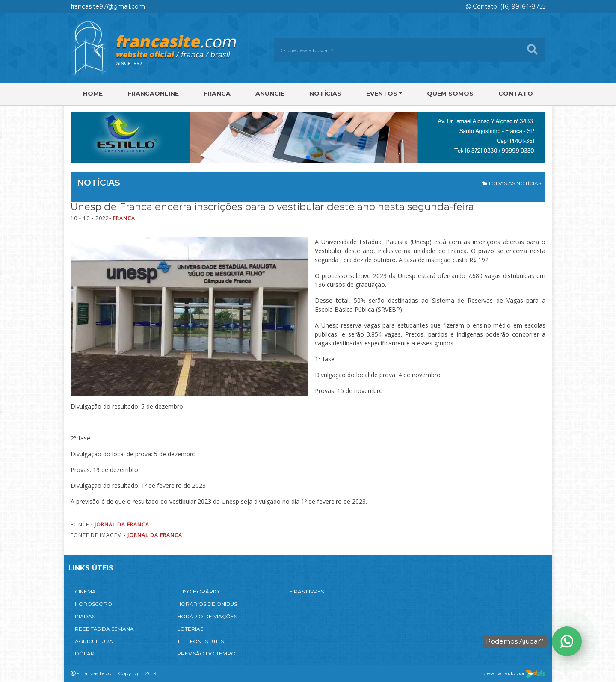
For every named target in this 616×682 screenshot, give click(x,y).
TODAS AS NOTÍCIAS (511, 183)
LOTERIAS (190, 629)
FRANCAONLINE (153, 94)
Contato (516, 94)
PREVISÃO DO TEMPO (206, 654)
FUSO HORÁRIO (198, 592)
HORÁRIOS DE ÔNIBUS (207, 604)
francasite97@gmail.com (108, 6)
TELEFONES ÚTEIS (200, 641)
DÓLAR (85, 654)
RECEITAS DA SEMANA (104, 629)
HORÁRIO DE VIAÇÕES (207, 616)
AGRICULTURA (94, 641)
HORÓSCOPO (93, 604)
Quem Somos (450, 94)
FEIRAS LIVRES (305, 592)
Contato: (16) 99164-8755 (506, 6)
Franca (217, 94)
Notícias (325, 94)
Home (93, 94)
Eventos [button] (382, 94)
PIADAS (85, 616)
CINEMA (85, 592)
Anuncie (270, 94)
